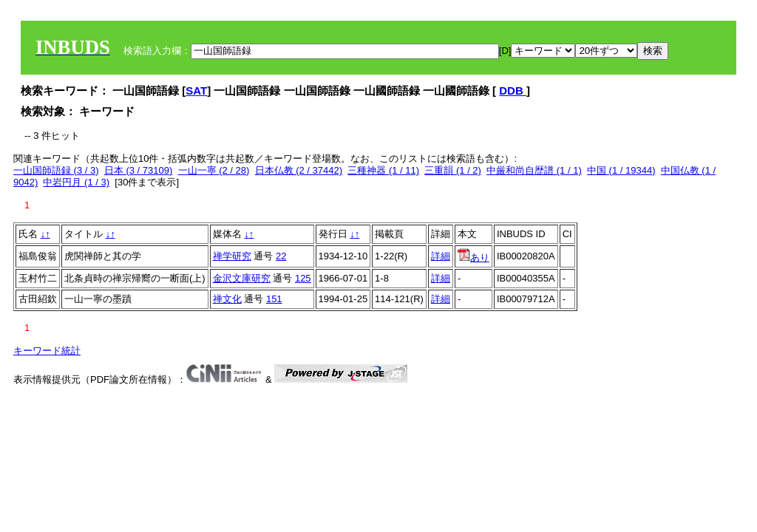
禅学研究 (232, 256)
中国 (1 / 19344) (621, 170)
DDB (513, 91)
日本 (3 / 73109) (139, 170)
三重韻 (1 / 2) (453, 170)
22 (281, 256)
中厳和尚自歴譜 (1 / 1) (534, 170)
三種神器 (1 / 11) (383, 170)
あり (473, 258)
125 (303, 278)
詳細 (441, 256)
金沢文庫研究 (242, 278)
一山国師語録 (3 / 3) (56, 170)
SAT (196, 91)
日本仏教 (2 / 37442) (299, 170)
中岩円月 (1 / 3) (76, 182)
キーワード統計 (47, 351)
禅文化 (227, 299)
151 (274, 299)
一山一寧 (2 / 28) (214, 170)
